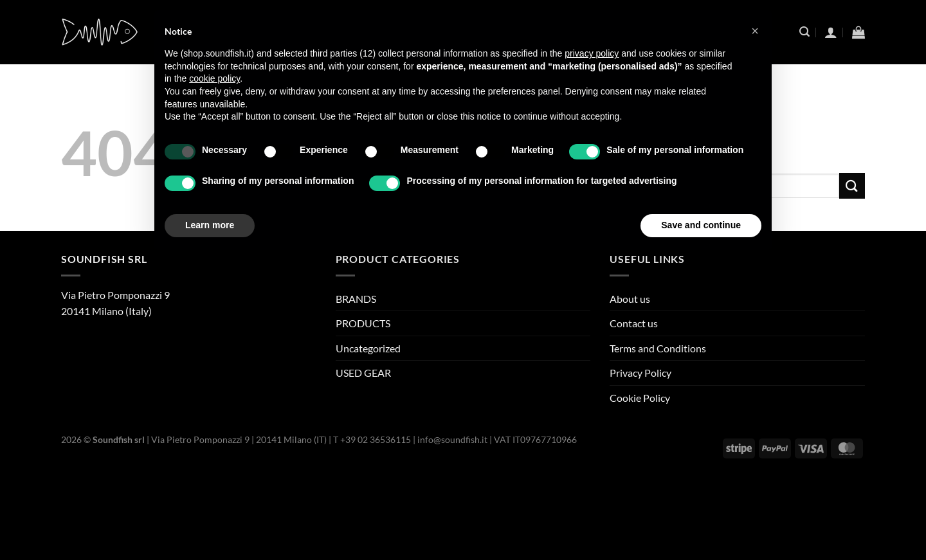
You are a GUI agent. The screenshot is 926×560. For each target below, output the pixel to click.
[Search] (804, 32)
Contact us (634, 323)
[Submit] (852, 185)
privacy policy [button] (592, 53)
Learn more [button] (210, 225)
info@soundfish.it (452, 439)
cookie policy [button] (214, 78)
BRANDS (356, 299)
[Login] (831, 32)
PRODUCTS (363, 323)
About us (630, 299)
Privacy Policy (640, 373)
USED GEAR (363, 373)
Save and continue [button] (701, 225)
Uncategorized (368, 348)
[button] (755, 31)
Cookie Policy (640, 398)
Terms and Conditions (658, 348)
